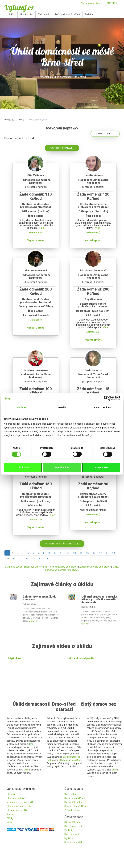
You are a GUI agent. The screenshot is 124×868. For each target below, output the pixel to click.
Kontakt (11, 814)
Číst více (33, 621)
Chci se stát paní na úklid (19, 806)
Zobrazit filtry (105, 134)
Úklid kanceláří (72, 834)
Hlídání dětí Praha (73, 802)
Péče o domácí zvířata (67, 15)
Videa (10, 822)
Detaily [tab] (62, 407)
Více (41, 228)
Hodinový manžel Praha (76, 806)
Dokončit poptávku (62, 148)
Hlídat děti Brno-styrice (36, 567)
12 (68, 553)
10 (55, 553)
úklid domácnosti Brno (70, 760)
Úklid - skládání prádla (80, 658)
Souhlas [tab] (22, 407)
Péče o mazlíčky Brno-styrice (63, 567)
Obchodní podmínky (17, 798)
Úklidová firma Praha (75, 798)
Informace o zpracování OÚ (21, 802)
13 (74, 553)
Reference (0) (36, 232)
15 (87, 553)
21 (14, 558)
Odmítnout (23, 467)
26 (46, 558)
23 (27, 558)
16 (94, 553)
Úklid (12, 15)
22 (21, 558)
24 (33, 558)
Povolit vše (101, 467)
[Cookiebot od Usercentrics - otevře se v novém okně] (106, 398)
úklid (26, 770)
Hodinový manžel (73, 842)
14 (81, 553)
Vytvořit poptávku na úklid (62, 544)
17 (100, 553)
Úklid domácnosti (73, 826)
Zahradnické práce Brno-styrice (95, 567)
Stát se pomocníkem (91, 3)
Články (10, 818)
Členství (11, 794)
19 (113, 553)
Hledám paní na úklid (17, 810)
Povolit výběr (62, 467)
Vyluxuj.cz (19, 7)
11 (62, 553)
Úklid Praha (70, 794)
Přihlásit (112, 3)
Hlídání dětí (27, 15)
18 (107, 553)
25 (40, 558)
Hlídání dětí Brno (72, 822)
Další (89, 15)
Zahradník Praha (73, 810)
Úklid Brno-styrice (14, 567)
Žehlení (68, 830)
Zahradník (44, 15)
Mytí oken (14, 658)
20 (8, 558)
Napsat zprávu (36, 240)
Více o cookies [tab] (103, 407)
